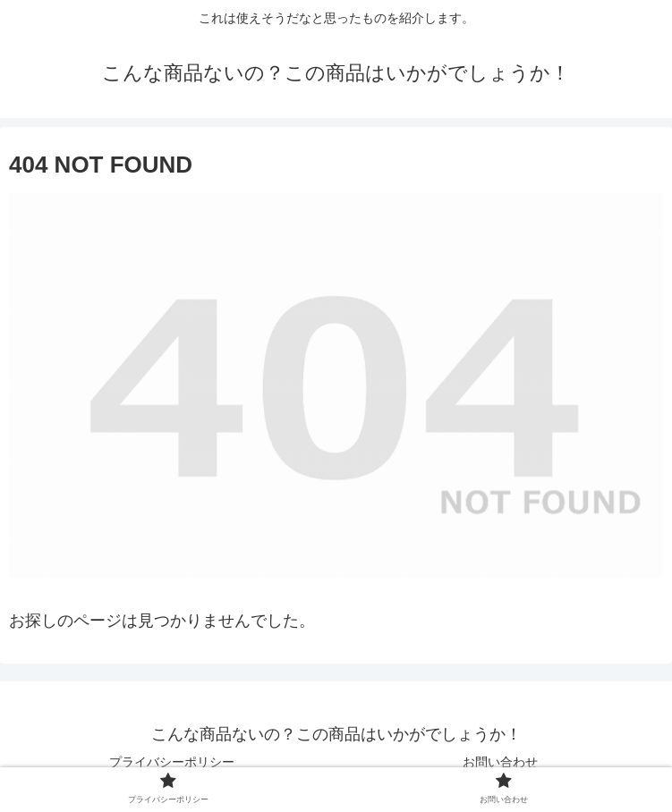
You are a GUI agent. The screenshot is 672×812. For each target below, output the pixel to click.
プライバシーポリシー (172, 762)
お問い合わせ (500, 762)
